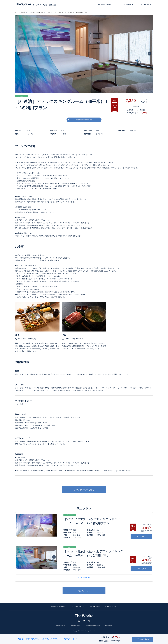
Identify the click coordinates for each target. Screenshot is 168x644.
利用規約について (60, 625)
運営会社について (111, 606)
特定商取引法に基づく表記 (93, 625)
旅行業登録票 (109, 625)
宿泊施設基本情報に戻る (84, 119)
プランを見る (141, 535)
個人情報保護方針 (75, 625)
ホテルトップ (84, 590)
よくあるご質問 (95, 606)
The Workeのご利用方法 (57, 606)
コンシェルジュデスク (77, 606)
